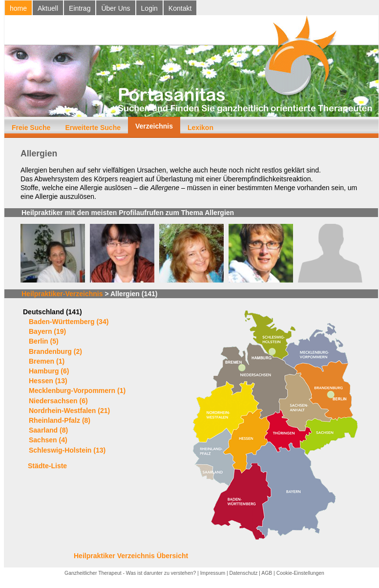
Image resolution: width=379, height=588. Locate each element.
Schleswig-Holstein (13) (67, 450)
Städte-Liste (47, 466)
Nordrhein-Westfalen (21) (69, 411)
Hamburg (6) (49, 371)
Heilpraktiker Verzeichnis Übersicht (131, 556)
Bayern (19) (47, 331)
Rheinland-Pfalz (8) (60, 420)
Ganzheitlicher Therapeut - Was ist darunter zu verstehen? (130, 573)
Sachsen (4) (48, 440)
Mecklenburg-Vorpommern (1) (77, 391)
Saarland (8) (48, 430)
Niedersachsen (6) (58, 401)
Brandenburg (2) (55, 351)
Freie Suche (31, 128)
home (18, 8)
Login (149, 8)
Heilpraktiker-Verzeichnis (62, 294)
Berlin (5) (44, 341)
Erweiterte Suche (93, 128)
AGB (267, 573)
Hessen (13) (48, 381)
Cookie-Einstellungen (300, 573)
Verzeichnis (154, 126)
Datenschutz (244, 573)
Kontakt (180, 8)
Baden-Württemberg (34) (69, 322)
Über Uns (116, 8)
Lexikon (200, 128)
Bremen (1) (47, 361)
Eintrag (80, 8)
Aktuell (48, 8)
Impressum (213, 573)
